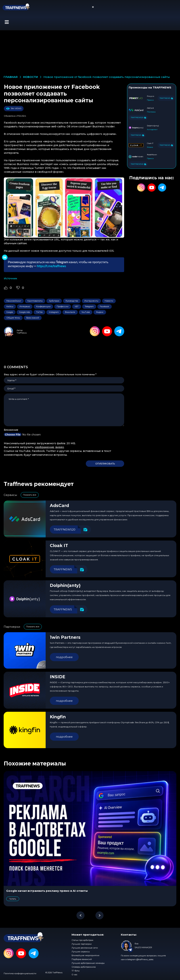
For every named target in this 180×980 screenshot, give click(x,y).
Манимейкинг (14, 301)
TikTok (39, 312)
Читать (13, 899)
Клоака (150, 147)
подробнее (64, 657)
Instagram (54, 312)
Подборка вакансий (82, 959)
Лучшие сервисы (81, 952)
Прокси (150, 100)
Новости (109, 301)
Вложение (11, 430)
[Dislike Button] (18, 288)
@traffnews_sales (145, 959)
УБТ (77, 306)
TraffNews (22, 333)
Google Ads (25, 312)
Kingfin (58, 717)
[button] (7, 22)
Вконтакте (70, 312)
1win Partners (65, 637)
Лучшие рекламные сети (85, 948)
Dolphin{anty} (65, 585)
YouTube (86, 312)
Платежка (151, 112)
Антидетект (152, 129)
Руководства (72, 301)
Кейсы (10, 306)
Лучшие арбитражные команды (88, 963)
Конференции (43, 306)
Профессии (63, 306)
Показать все (30, 495)
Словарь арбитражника (84, 967)
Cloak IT (59, 546)
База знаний (33, 318)
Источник (10, 278)
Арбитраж (54, 301)
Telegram (89, 306)
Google (10, 312)
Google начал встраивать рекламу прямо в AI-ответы (47, 891)
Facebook (105, 306)
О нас (74, 975)
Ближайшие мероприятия (85, 955)
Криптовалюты (35, 301)
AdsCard (59, 506)
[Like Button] (6, 288)
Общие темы (13, 318)
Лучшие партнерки (82, 944)
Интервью (25, 306)
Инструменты (91, 301)
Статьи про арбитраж (82, 940)
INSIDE (58, 677)
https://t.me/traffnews (51, 266)
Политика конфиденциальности (20, 973)
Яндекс (100, 312)
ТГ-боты (76, 971)
